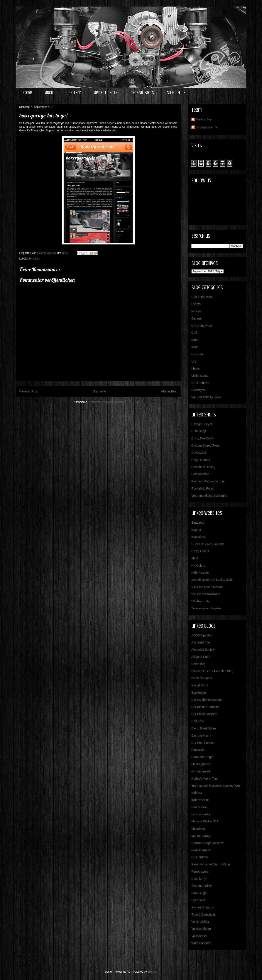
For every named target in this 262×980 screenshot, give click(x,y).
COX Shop (199, 431)
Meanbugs (199, 829)
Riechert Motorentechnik (208, 481)
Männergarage (201, 836)
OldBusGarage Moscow (208, 843)
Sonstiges (34, 259)
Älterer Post (169, 391)
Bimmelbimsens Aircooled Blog (212, 671)
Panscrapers (200, 872)
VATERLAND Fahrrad (206, 397)
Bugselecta (199, 537)
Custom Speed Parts (205, 445)
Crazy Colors (200, 551)
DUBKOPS (199, 453)
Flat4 (195, 558)
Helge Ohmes (201, 460)
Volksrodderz (200, 922)
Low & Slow (199, 807)
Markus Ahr (204, 119)
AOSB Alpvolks (202, 635)
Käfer (195, 340)
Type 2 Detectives (204, 915)
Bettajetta (198, 523)
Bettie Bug (199, 664)
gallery (75, 93)
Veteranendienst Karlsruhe (209, 496)
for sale (196, 311)
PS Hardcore (200, 857)
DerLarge (198, 721)
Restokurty (199, 879)
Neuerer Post (29, 391)
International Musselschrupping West (216, 786)
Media (196, 368)
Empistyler (199, 750)
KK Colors (198, 566)
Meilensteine (200, 376)
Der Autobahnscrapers (207, 700)
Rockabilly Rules (203, 488)
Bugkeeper (199, 693)
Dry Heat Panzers (203, 743)
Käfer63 (197, 793)
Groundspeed (201, 771)
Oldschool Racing (203, 467)
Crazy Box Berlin (203, 438)
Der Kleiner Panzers (205, 707)
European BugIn (202, 757)
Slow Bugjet (199, 893)
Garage (197, 318)
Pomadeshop (200, 474)
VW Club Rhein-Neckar (207, 587)
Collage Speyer (202, 424)
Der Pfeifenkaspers (204, 714)
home (27, 93)
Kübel (195, 347)
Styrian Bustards (203, 907)
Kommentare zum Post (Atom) (105, 402)
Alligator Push (201, 657)
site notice (176, 93)
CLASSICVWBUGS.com (208, 544)
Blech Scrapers (202, 678)
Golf (194, 333)
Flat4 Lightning (201, 764)
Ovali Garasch (201, 850)
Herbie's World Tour (205, 779)
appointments (106, 93)
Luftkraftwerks (201, 814)
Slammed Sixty (202, 886)
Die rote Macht (201, 736)
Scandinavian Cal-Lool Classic (212, 580)
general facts (142, 93)
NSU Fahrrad (200, 383)
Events (196, 304)
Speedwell (199, 900)
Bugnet (196, 530)
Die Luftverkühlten (204, 728)
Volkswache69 (201, 929)
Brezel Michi (200, 685)
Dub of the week (202, 297)
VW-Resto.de (200, 601)
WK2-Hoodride (201, 943)
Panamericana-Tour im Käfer (211, 864)
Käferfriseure (200, 573)
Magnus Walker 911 (205, 821)
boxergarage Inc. (207, 127)
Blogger (152, 972)
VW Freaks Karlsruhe (206, 594)
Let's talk (197, 354)
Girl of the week (202, 326)
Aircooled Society (203, 650)
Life (194, 361)
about (50, 93)
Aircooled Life (201, 642)
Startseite (99, 391)
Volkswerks (199, 936)
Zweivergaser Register (207, 608)
